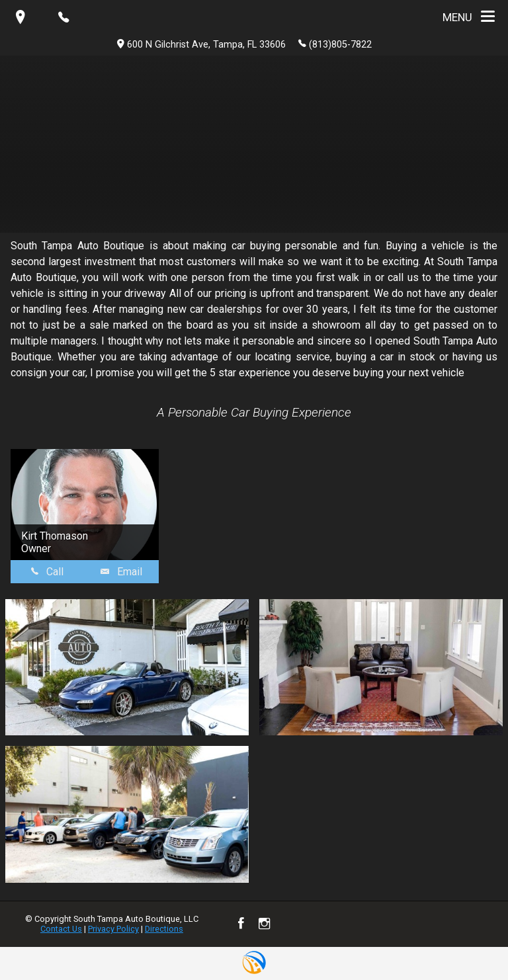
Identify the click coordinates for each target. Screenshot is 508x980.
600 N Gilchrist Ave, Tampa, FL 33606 (201, 45)
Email (121, 572)
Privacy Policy (113, 929)
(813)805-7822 (335, 44)
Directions (164, 929)
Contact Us (61, 929)
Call (47, 572)
